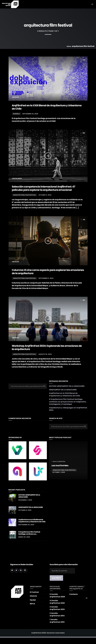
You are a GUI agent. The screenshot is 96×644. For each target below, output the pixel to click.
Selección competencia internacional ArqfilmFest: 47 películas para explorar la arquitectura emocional (44, 188)
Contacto (74, 594)
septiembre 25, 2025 (30, 114)
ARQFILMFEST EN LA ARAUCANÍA (63, 390)
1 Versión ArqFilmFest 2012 (57, 621)
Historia (33, 596)
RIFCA (33, 604)
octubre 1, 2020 (59, 472)
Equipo (33, 600)
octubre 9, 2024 (45, 195)
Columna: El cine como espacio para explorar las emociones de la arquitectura (48, 272)
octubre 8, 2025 (25, 510)
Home (69, 46)
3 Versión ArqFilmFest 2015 (57, 608)
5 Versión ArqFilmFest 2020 (57, 596)
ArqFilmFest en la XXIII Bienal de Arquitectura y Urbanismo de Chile (47, 107)
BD (87, 598)
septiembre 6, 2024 (46, 278)
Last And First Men (60, 466)
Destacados (17, 178)
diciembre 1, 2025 (25, 500)
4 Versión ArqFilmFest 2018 (57, 602)
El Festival (34, 592)
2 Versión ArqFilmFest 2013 (57, 615)
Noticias (16, 97)
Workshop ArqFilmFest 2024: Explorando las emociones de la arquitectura (47, 348)
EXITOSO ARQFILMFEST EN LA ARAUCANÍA (67, 386)
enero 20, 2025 (24, 537)
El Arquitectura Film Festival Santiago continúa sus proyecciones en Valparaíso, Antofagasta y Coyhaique (68, 402)
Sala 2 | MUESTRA (59, 462)
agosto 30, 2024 (45, 354)
